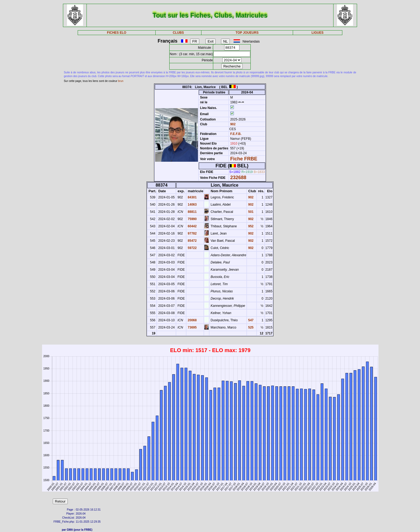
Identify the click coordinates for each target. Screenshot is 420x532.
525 (250, 327)
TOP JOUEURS (247, 33)
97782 (192, 233)
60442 (192, 226)
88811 (192, 212)
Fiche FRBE (244, 159)
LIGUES (318, 33)
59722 (192, 248)
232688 (238, 178)
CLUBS (178, 33)
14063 (192, 205)
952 (250, 226)
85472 (192, 241)
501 (250, 212)
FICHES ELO (117, 33)
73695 (192, 327)
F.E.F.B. (236, 134)
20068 (192, 320)
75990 (192, 219)
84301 (192, 197)
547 (250, 320)
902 (232, 124)
